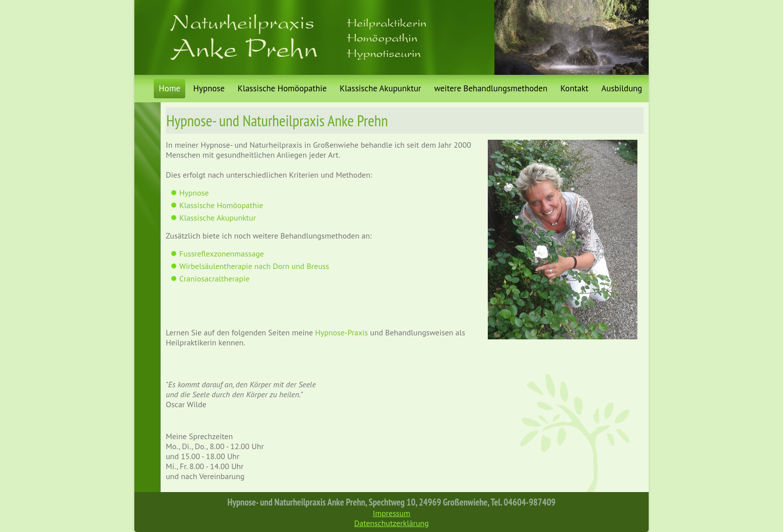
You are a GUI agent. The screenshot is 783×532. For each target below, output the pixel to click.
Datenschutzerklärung (391, 523)
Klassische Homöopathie (282, 88)
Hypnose (209, 88)
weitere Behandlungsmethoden (491, 88)
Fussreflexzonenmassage (221, 254)
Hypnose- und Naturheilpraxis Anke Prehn (277, 121)
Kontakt (574, 88)
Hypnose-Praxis (342, 332)
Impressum (392, 513)
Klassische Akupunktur (380, 88)
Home (170, 88)
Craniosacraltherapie (214, 278)
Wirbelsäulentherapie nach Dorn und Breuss (254, 266)
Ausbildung (622, 88)
